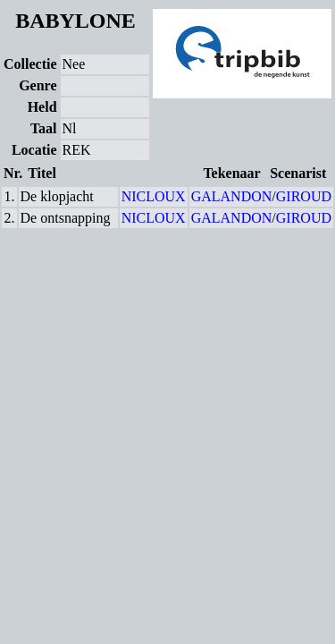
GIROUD (304, 196)
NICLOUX (154, 196)
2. (10, 218)
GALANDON (232, 196)
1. (10, 196)
